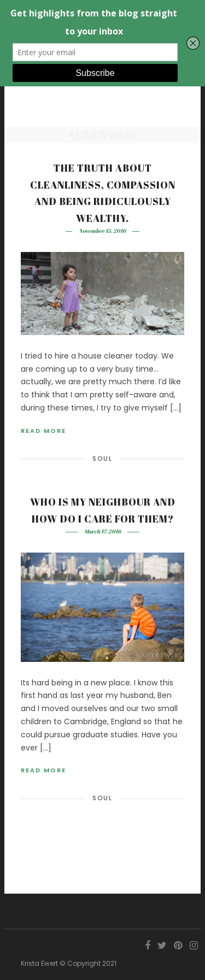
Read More (43, 431)
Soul (102, 459)
